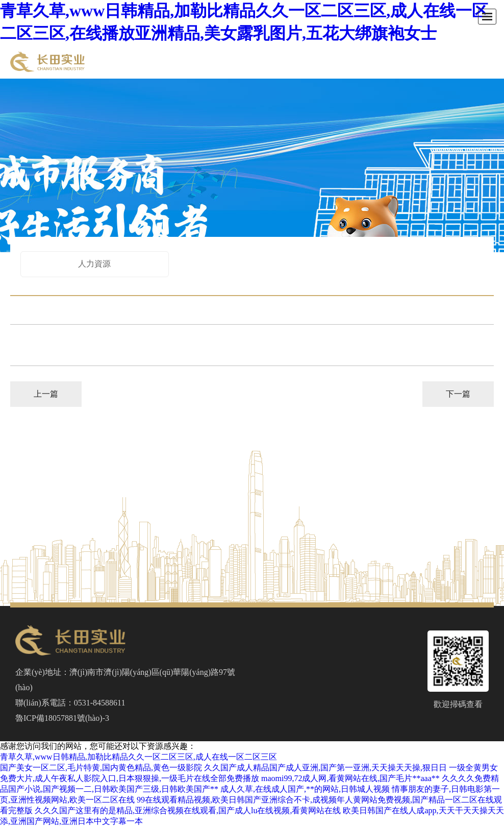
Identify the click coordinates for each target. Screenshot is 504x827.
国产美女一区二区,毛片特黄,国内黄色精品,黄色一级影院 (101, 768)
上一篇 (46, 394)
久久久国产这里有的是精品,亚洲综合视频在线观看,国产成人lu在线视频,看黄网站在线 (188, 810)
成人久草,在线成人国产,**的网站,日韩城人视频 (305, 789)
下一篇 (458, 394)
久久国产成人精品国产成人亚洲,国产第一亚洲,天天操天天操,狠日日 (325, 768)
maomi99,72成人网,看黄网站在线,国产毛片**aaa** (350, 778)
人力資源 (94, 264)
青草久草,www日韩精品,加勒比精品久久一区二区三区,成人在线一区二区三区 (138, 757)
